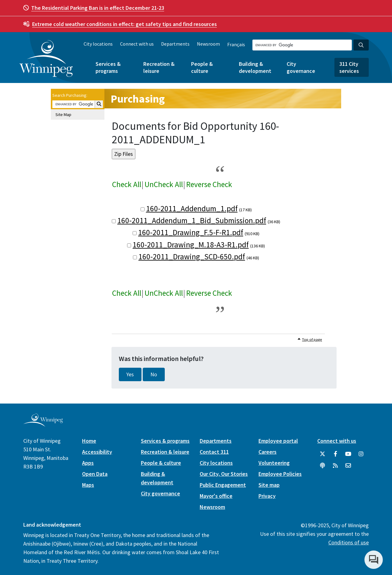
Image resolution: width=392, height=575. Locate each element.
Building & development (255, 67)
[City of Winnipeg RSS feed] (335, 466)
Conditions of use (349, 542)
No (154, 374)
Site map (269, 485)
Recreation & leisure (159, 67)
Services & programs (108, 67)
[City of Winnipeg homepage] (43, 425)
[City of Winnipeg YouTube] (348, 454)
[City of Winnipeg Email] (348, 466)
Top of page (312, 339)
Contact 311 (214, 452)
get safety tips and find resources (124, 24)
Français (236, 44)
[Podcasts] (322, 466)
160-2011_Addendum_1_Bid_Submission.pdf (192, 220)
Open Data (95, 474)
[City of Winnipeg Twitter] (322, 454)
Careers (268, 452)
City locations (98, 44)
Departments (175, 44)
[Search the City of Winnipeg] (302, 45)
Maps (88, 485)
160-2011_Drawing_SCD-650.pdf (192, 257)
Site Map (63, 115)
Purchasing (138, 99)
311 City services (349, 67)
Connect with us (137, 44)
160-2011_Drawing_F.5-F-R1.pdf (191, 232)
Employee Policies (280, 474)
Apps (88, 463)
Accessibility (97, 452)
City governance (301, 67)
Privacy (267, 496)
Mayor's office (216, 496)
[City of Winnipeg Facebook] (335, 454)
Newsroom (208, 44)
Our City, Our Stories (224, 474)
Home (89, 441)
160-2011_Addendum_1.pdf (192, 209)
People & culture (202, 67)
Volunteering (274, 463)
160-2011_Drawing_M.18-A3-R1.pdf (191, 245)
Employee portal (278, 441)
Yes (130, 374)
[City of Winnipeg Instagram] (361, 454)
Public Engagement (223, 485)
